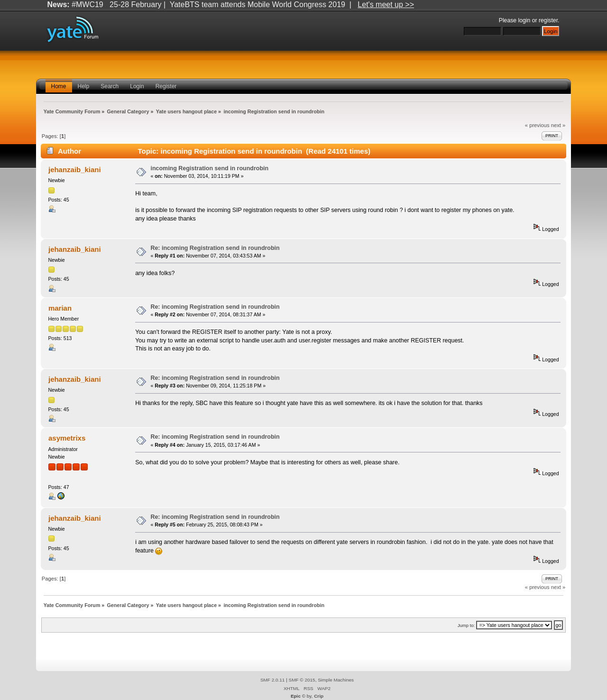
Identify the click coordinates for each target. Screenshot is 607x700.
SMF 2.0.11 (273, 680)
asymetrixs (67, 438)
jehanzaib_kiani (75, 170)
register (548, 20)
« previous (537, 125)
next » (558, 125)
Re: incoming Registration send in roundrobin (215, 248)
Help (84, 86)
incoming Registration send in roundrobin (209, 168)
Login (137, 86)
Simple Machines (336, 680)
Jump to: (466, 625)
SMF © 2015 (302, 680)
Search (110, 86)
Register (166, 86)
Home (59, 86)
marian (60, 308)
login (524, 20)
